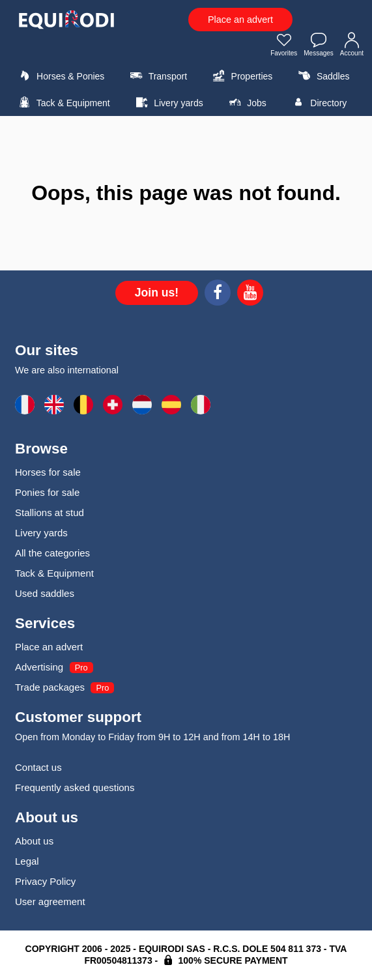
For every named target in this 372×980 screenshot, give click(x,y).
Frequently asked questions (75, 787)
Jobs (246, 102)
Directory (318, 102)
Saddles (322, 76)
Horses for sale (48, 472)
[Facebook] (218, 295)
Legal (27, 861)
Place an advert (240, 20)
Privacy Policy (45, 881)
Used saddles (45, 593)
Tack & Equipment (63, 102)
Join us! (157, 293)
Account (352, 46)
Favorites (284, 46)
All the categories (52, 553)
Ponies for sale (47, 492)
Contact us (38, 767)
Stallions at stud (50, 512)
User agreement (50, 901)
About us (34, 841)
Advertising (39, 667)
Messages (319, 46)
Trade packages (50, 687)
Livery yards (168, 102)
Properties (241, 76)
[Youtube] (250, 295)
